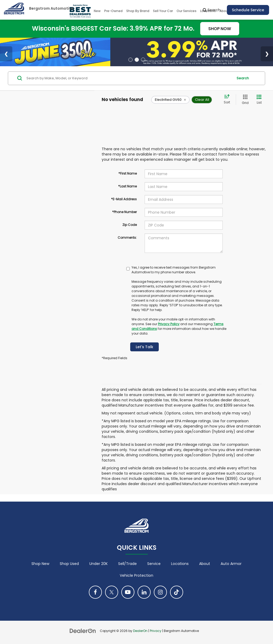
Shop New (40, 564)
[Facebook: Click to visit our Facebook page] (95, 592)
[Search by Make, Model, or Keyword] (129, 78)
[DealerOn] (83, 631)
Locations (180, 564)
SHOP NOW (220, 29)
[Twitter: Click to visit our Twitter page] (112, 592)
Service (154, 564)
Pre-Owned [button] (113, 11)
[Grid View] (244, 100)
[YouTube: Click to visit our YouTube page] (128, 592)
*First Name (128, 173)
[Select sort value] (228, 99)
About (205, 564)
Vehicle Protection (136, 575)
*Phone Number (124, 212)
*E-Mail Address (124, 199)
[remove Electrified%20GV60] (170, 100)
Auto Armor (231, 564)
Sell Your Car (163, 11)
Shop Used (69, 564)
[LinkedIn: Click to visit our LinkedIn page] (144, 592)
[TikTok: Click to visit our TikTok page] (177, 592)
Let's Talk (144, 347)
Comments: (127, 238)
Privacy (156, 631)
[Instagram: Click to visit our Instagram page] (160, 592)
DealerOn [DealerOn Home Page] (140, 631)
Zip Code (130, 225)
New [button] (97, 11)
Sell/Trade (127, 564)
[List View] (259, 100)
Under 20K (99, 564)
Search (243, 78)
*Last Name (127, 186)
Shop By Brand (138, 11)
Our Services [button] (187, 11)
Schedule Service (248, 10)
